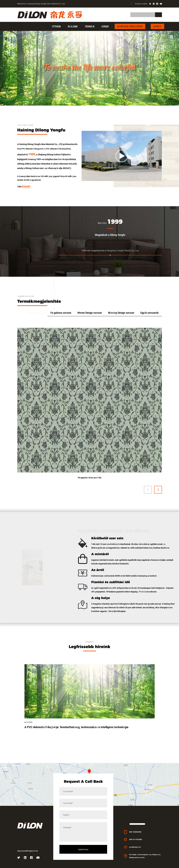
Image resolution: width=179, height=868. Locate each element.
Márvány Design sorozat (121, 324)
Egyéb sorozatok (150, 324)
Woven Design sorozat (90, 324)
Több (24, 195)
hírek (105, 26)
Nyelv (157, 26)
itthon (56, 26)
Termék (90, 26)
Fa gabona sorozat (61, 324)
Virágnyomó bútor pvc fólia (89, 490)
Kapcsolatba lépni (130, 26)
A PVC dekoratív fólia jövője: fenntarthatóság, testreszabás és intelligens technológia (76, 743)
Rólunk (73, 26)
